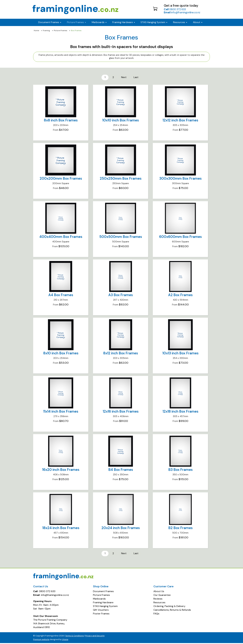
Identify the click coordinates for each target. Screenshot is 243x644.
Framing (46, 31)
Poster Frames (101, 614)
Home (36, 31)
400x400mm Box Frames (61, 237)
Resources (180, 22)
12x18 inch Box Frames (180, 412)
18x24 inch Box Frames (61, 528)
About (198, 22)
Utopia (65, 640)
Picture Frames (61, 31)
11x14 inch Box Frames (61, 412)
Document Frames (103, 592)
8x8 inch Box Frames (61, 121)
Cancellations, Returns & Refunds (172, 611)
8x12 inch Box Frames (121, 354)
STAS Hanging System (105, 607)
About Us (159, 592)
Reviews (158, 600)
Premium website (41, 640)
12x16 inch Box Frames (121, 412)
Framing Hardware (103, 603)
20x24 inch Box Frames (121, 528)
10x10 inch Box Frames (121, 121)
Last (137, 78)
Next (124, 78)
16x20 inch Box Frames (61, 470)
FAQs (156, 614)
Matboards (99, 600)
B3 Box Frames (180, 470)
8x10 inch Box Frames (61, 354)
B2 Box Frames (180, 528)
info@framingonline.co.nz (182, 12)
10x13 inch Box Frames (180, 354)
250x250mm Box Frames (121, 179)
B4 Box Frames (121, 470)
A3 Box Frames (121, 295)
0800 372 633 (175, 9)
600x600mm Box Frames (180, 237)
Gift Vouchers (101, 611)
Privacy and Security (95, 637)
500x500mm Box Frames (121, 237)
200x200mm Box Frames (61, 179)
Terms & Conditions (75, 637)
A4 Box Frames (61, 295)
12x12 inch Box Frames (180, 121)
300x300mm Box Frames (180, 179)
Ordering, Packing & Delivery (169, 607)
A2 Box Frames (180, 295)
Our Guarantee (162, 596)
